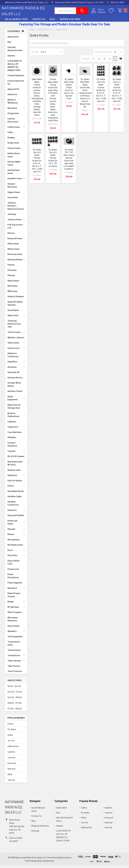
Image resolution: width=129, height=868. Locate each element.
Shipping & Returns (70, 22)
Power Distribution (13, 578)
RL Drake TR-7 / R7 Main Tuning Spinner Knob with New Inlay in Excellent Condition (69, 162)
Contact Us (39, 22)
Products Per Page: (104, 54)
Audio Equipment (17, 400)
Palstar (11, 267)
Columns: (86, 61)
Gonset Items (14, 151)
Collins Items (17, 129)
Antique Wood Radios (14, 387)
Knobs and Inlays (17, 525)
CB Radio (17, 440)
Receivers (17, 590)
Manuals (17, 531)
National (11, 771)
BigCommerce (65, 860)
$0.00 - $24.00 (14, 688)
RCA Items (12, 288)
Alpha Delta (13, 39)
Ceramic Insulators (12, 447)
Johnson (12, 760)
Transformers (14, 652)
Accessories (17, 350)
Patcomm (12, 273)
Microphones (14, 542)
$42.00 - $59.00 (15, 700)
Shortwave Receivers (13, 621)
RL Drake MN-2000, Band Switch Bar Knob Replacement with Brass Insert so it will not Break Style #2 (86, 95)
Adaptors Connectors (17, 357)
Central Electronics (13, 123)
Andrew (11, 58)
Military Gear (14, 251)
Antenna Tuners (15, 394)
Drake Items (17, 145)
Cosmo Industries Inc (16, 85)
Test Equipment (15, 639)
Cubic (10, 135)
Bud (9, 44)
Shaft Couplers (15, 615)
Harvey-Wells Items (14, 166)
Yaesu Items (17, 345)
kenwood (12, 765)
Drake (10, 737)
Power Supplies (15, 585)
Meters (17, 537)
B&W (10, 777)
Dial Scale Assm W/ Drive (15, 466)
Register (99, 13)
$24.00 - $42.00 (15, 694)
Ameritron (12, 97)
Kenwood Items (17, 241)
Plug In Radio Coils (14, 565)
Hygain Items (14, 195)
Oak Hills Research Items (15, 51)
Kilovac (11, 235)
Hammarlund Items (13, 174)
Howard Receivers (12, 188)
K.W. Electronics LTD (15, 229)
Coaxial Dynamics (16, 78)
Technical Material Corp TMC (14, 326)
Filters (17, 488)
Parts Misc (17, 558)
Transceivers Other (14, 646)
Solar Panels (13, 628)
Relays (17, 604)
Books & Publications (17, 417)
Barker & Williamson (13, 104)
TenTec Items (17, 335)
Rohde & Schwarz (16, 299)
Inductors (17, 512)
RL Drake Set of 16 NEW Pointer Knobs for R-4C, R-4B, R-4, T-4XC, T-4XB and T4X (101, 93)
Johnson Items (17, 222)
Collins (11, 726)
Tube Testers (14, 668)
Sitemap (35, 833)
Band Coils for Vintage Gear (17, 409)
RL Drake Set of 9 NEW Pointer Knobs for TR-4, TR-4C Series (53, 160)
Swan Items (17, 318)
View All (11, 782)
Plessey (11, 278)
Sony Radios (13, 313)
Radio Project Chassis (14, 597)
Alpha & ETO (13, 92)
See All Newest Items (16, 22)
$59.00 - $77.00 (15, 705)
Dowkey (11, 140)
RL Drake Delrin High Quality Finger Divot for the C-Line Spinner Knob (69, 91)
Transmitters (17, 658)
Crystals (17, 453)
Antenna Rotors (15, 380)
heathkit (11, 754)
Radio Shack (13, 283)
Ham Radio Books (16, 494)
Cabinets (12, 424)
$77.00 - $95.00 (15, 711)
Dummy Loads (14, 472)
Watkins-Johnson (16, 340)
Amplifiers (17, 364)
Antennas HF (14, 375)
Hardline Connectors (13, 506)
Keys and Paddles (16, 518)
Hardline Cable (15, 499)
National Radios (17, 262)
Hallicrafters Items (14, 157)
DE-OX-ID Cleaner (16, 459)
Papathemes (48, 863)
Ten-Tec (11, 743)
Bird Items (17, 110)
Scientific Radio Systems (15, 306)
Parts (17, 553)
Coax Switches (15, 435)
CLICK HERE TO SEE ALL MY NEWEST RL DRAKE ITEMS (15, 68)
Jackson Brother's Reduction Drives (16, 208)
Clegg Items (13, 116)
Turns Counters (15, 674)
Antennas (17, 369)
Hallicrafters (13, 749)
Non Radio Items (15, 547)
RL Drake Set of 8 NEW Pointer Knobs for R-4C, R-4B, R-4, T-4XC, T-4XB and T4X (37, 163)
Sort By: (35, 54)
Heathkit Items (17, 181)
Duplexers (17, 478)
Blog (52, 22)
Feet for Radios (15, 483)
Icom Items (17, 200)
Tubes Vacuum (17, 663)
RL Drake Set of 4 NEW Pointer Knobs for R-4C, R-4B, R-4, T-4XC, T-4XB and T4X (117, 93)
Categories (14, 34)
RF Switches (17, 609)
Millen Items (13, 246)
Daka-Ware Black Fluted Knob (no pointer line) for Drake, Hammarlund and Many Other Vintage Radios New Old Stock (37, 99)
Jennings (12, 217)
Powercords (13, 571)
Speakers (17, 634)
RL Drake (12, 732)
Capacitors (17, 429)
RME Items (12, 294)
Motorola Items (15, 257)
